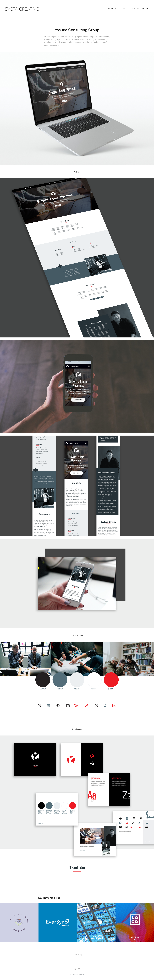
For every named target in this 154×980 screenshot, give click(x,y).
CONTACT (136, 9)
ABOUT (124, 9)
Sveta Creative (22, 9)
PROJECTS (113, 9)
